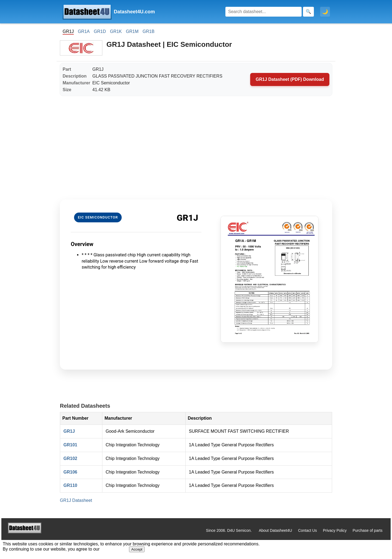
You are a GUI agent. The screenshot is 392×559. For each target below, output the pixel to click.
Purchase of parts (367, 530)
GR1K (116, 31)
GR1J (69, 431)
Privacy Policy (335, 530)
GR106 (70, 472)
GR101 (70, 445)
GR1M (132, 31)
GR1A (84, 31)
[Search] (264, 12)
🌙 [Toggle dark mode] (325, 12)
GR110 (70, 485)
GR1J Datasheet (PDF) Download (290, 79)
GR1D (100, 31)
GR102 (70, 458)
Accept (137, 549)
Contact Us (307, 530)
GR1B (149, 31)
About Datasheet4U (275, 530)
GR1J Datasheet (76, 500)
